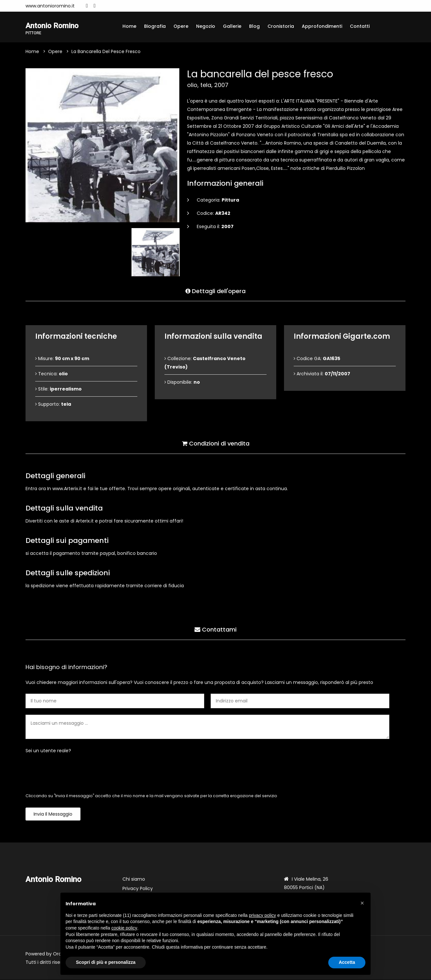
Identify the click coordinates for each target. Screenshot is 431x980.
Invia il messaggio (53, 815)
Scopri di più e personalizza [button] (106, 962)
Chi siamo (134, 880)
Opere (181, 26)
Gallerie (232, 26)
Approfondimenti (322, 26)
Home (129, 26)
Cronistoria (281, 26)
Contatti (360, 26)
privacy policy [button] (262, 915)
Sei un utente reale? (48, 751)
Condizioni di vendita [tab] (216, 443)
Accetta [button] (347, 962)
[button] (362, 903)
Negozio (206, 26)
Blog (254, 26)
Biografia (155, 26)
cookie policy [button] (124, 928)
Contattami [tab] (215, 629)
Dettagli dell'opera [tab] (215, 291)
